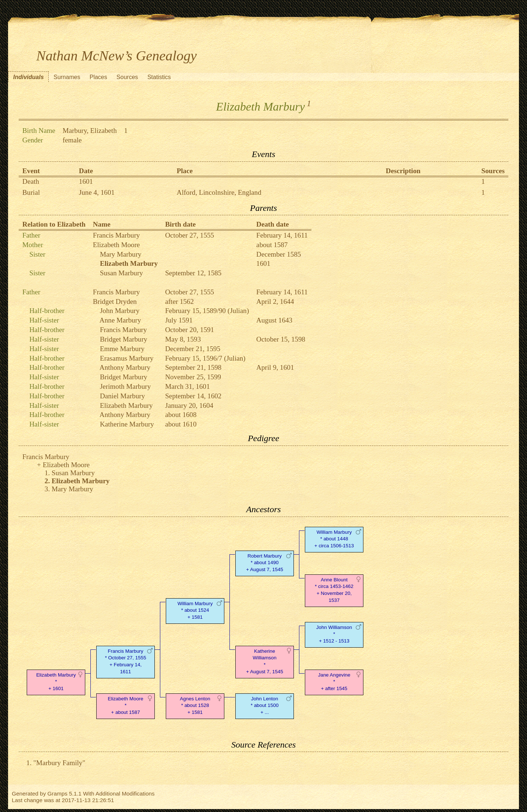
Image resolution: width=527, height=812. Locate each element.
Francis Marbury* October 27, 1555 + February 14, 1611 (126, 661)
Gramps (58, 794)
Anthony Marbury (125, 367)
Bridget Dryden (115, 301)
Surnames (67, 77)
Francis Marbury (116, 235)
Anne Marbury (120, 320)
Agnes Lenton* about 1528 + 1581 (195, 706)
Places (98, 77)
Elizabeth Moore (116, 245)
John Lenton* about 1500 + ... (265, 706)
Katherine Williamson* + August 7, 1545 (264, 661)
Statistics (159, 77)
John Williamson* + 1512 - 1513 (334, 634)
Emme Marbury (122, 349)
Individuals (29, 77)
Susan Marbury (122, 273)
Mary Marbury (121, 254)
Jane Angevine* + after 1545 (334, 682)
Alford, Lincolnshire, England (219, 192)
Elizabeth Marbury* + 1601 (56, 682)
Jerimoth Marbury (125, 386)
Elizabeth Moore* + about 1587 (125, 706)
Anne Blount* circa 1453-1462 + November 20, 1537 (334, 590)
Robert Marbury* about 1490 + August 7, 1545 (264, 563)
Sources (127, 77)
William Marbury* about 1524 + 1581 (195, 610)
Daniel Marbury (122, 396)
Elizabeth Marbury (126, 405)
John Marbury (120, 311)
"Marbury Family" (59, 763)
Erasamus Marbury (127, 358)
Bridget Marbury (124, 339)
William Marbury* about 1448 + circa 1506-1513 (334, 539)
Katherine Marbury (127, 424)
